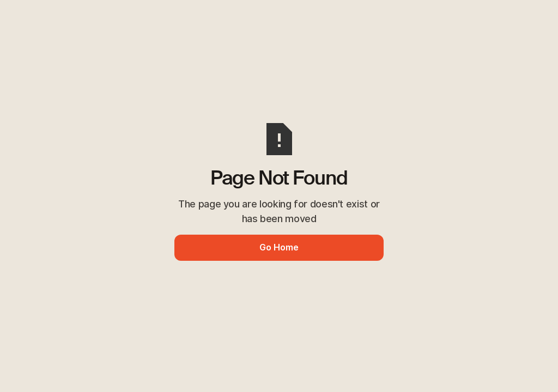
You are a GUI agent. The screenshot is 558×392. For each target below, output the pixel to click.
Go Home (279, 247)
